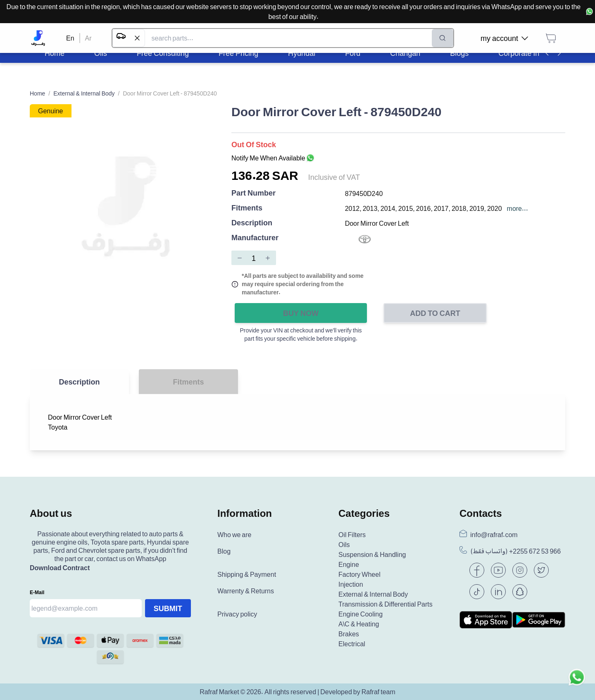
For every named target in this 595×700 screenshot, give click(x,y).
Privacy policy (237, 614)
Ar (88, 38)
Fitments (247, 208)
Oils (344, 545)
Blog (224, 551)
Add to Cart (435, 313)
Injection (351, 584)
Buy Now (301, 313)
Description (252, 223)
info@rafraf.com (494, 535)
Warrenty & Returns (246, 591)
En (70, 38)
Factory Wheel (359, 574)
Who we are (234, 535)
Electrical (352, 644)
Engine (349, 564)
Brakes (349, 634)
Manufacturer (255, 238)
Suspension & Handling (372, 554)
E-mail (37, 592)
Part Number (253, 193)
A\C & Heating (359, 624)
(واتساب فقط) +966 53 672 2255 (515, 551)
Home (37, 93)
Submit (168, 608)
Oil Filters (352, 535)
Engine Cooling (361, 614)
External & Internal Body (84, 93)
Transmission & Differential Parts (386, 604)
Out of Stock (254, 144)
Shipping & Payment (247, 574)
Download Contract (60, 568)
